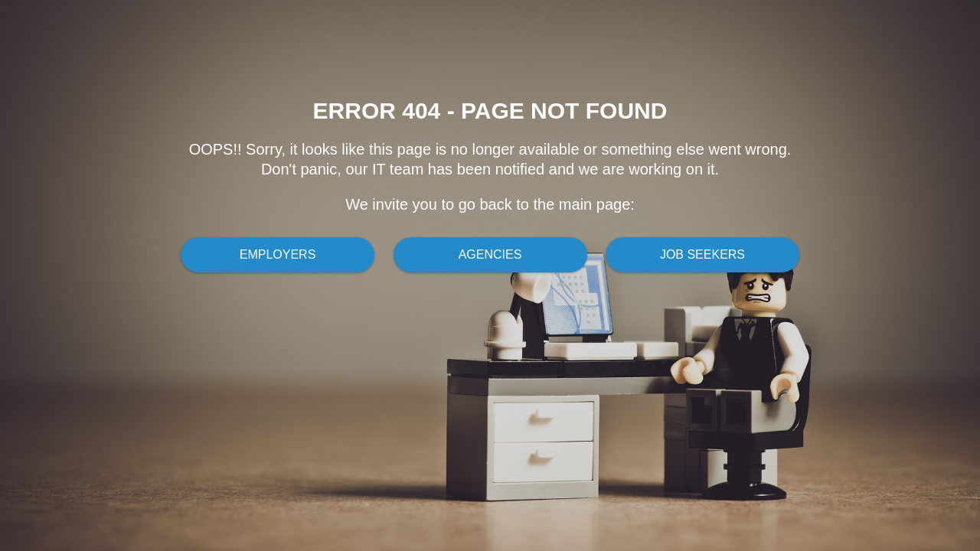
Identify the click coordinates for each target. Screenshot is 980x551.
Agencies (490, 254)
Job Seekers (702, 254)
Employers (278, 254)
